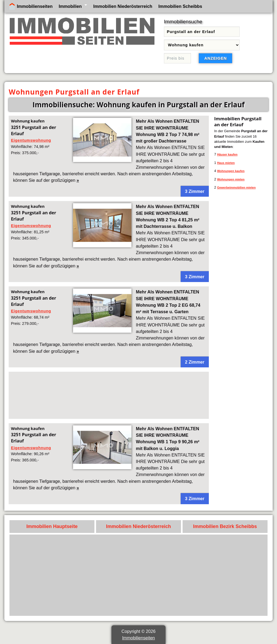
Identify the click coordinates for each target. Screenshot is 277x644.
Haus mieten (226, 163)
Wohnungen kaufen (231, 171)
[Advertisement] (109, 395)
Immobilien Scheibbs (180, 6)
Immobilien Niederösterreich (123, 6)
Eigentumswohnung (31, 140)
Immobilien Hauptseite (52, 526)
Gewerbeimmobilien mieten (236, 187)
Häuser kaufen (227, 154)
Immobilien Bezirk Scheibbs (225, 526)
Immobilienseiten (35, 6)
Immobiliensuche (183, 22)
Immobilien (70, 6)
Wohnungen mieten (231, 179)
